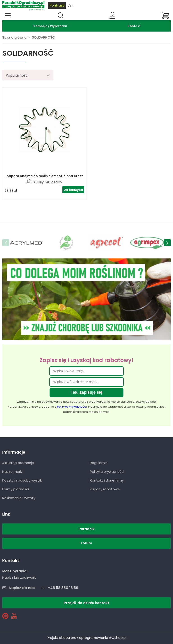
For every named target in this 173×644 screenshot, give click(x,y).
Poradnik (87, 529)
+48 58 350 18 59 (63, 588)
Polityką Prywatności (72, 407)
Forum (86, 543)
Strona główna (14, 37)
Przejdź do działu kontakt (86, 603)
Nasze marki (12, 472)
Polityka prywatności (107, 472)
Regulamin (99, 463)
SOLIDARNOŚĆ (43, 37)
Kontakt (134, 26)
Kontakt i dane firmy (107, 480)
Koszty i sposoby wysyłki (22, 480)
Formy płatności (16, 489)
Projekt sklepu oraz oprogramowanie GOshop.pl (87, 638)
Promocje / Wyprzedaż (50, 26)
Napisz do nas (22, 588)
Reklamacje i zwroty (19, 498)
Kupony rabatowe (105, 489)
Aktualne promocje (18, 463)
